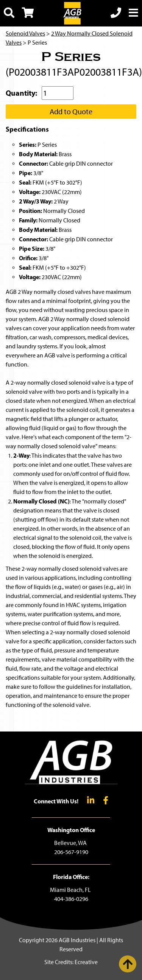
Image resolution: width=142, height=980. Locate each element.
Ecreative (86, 962)
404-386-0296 (71, 899)
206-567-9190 (71, 852)
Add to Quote (71, 112)
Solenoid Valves (25, 33)
